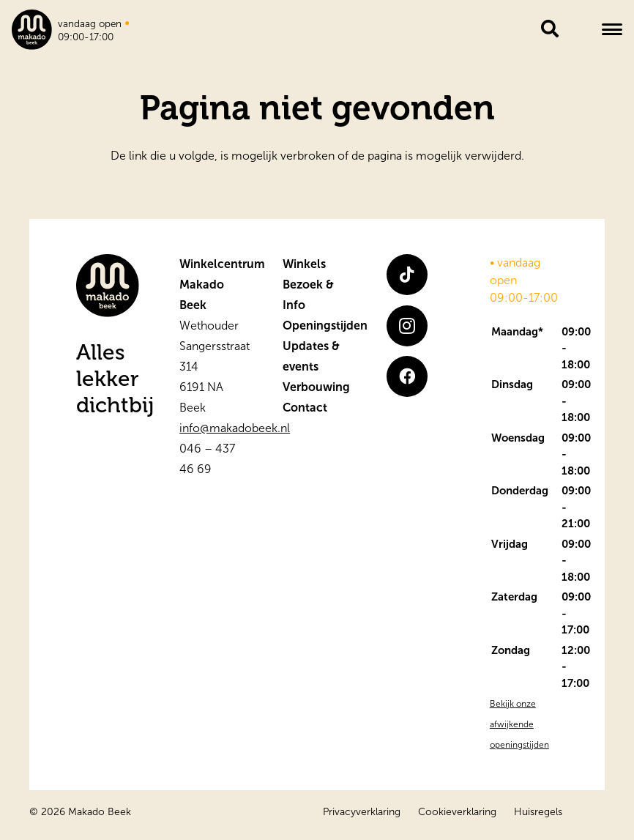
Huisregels (538, 812)
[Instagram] (407, 326)
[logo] (32, 30)
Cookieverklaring (457, 812)
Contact (305, 408)
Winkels (304, 264)
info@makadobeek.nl (235, 428)
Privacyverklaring (362, 812)
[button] (612, 29)
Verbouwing (316, 387)
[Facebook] (407, 376)
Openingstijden (325, 326)
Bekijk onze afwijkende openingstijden (519, 724)
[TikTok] (407, 275)
